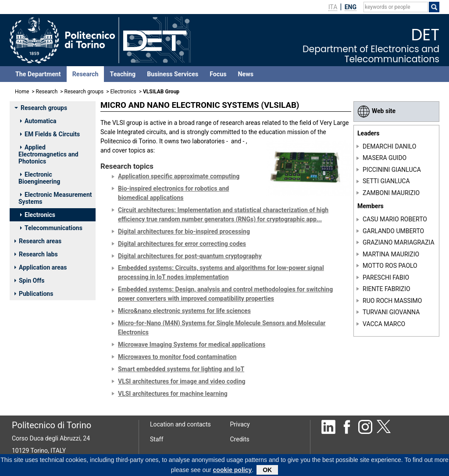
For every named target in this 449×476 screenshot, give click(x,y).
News (246, 74)
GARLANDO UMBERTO (393, 231)
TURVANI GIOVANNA (391, 312)
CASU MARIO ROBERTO (395, 219)
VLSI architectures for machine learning (173, 394)
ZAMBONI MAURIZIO (391, 193)
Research (86, 74)
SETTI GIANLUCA (386, 181)
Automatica (38, 121)
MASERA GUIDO (385, 158)
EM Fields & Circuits (50, 134)
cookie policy (233, 471)
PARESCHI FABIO (386, 277)
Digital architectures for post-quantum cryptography (190, 256)
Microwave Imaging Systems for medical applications (192, 345)
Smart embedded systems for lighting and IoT (181, 369)
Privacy (240, 424)
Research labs (36, 254)
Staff (157, 439)
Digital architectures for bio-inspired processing (184, 231)
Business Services (173, 74)
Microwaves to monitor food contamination (177, 357)
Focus (218, 74)
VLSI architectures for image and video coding (182, 381)
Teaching (123, 74)
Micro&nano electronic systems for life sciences (184, 311)
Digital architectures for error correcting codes (182, 244)
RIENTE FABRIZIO (387, 289)
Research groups (84, 92)
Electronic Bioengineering (39, 178)
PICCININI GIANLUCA (392, 170)
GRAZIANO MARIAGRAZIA (399, 242)
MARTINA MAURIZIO (391, 254)
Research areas (38, 241)
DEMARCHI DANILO (389, 146)
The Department (38, 74)
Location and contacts (180, 424)
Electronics (123, 92)
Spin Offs (29, 281)
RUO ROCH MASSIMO (392, 301)
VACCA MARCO (384, 323)
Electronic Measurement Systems (55, 198)
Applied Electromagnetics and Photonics (48, 154)
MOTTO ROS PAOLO (390, 266)
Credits (240, 439)
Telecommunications (51, 228)
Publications (34, 294)
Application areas (41, 267)
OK (267, 471)
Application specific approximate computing (179, 176)
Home (22, 92)
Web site (376, 111)
